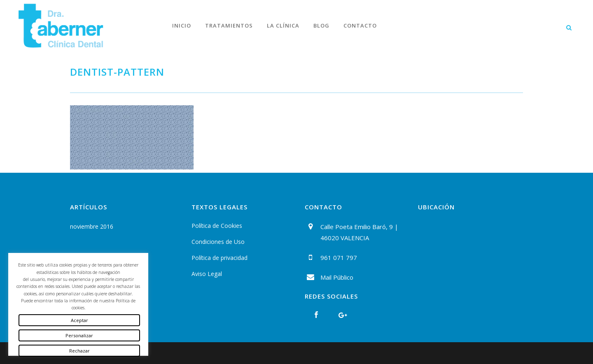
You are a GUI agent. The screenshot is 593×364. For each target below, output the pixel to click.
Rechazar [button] (79, 351)
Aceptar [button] (79, 320)
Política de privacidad (219, 258)
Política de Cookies (217, 226)
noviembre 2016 (92, 226)
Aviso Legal (207, 274)
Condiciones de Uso (218, 242)
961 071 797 (339, 257)
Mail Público (337, 277)
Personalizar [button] (79, 335)
